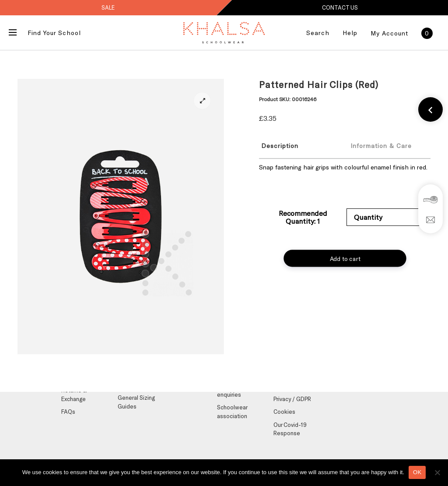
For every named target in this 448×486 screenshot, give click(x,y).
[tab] (297, 145)
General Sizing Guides (136, 402)
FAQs (68, 412)
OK (417, 472)
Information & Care (381, 146)
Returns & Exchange (74, 394)
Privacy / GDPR (292, 399)
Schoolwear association (232, 412)
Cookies (284, 412)
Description (280, 146)
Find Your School (54, 33)
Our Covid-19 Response (290, 429)
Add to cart (345, 258)
